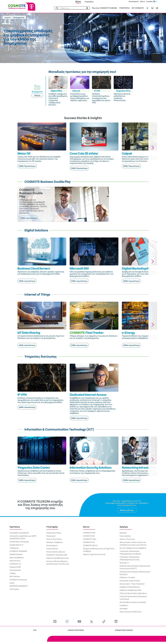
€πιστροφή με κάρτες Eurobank (133, 602)
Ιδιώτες (78, 1)
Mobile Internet (16, 554)
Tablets (13, 573)
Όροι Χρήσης (125, 536)
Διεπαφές (124, 608)
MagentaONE (15, 567)
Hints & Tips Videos (54, 539)
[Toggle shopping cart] (153, 8)
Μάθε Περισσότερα (27, 166)
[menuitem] (55, 621)
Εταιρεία (150, 1)
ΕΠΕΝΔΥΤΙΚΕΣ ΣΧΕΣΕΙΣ (124, 630)
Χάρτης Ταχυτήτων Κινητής (94, 554)
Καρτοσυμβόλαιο (17, 557)
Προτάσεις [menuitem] (15, 527)
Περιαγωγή (51, 536)
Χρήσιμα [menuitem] (124, 527)
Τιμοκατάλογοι (52, 549)
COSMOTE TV (15, 564)
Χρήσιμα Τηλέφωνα (54, 542)
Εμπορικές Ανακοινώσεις (130, 581)
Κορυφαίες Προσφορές (19, 533)
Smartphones (15, 570)
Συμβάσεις (124, 605)
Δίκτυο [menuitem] (86, 527)
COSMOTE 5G (89, 536)
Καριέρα (123, 533)
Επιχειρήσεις (89, 2)
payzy (12, 583)
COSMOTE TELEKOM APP (57, 555)
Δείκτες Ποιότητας (127, 539)
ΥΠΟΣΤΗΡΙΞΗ (124, 8)
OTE (35, 630)
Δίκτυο (143, 1)
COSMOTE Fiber (90, 539)
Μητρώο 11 (124, 563)
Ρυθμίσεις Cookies (127, 577)
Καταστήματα (134, 1)
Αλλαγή (37, 95)
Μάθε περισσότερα (29, 218)
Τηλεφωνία (14, 548)
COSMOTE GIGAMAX (18, 551)
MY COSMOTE (138, 8)
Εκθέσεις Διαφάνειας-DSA (130, 590)
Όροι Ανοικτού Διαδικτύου (131, 612)
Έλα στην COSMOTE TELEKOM (104, 8)
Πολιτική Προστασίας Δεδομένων (133, 593)
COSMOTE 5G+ (89, 533)
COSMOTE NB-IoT (90, 545)
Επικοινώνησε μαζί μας (56, 552)
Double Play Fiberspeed (19, 542)
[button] (147, 8)
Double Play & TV (16, 545)
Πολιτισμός (14, 589)
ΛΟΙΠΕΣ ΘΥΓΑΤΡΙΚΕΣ (76, 630)
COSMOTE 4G (89, 542)
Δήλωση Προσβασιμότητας (58, 558)
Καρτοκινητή (15, 561)
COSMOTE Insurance (18, 580)
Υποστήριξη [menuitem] (52, 527)
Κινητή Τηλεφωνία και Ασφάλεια (133, 548)
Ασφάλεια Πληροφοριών (130, 587)
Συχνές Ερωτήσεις (54, 533)
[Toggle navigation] (157, 8)
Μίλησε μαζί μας (127, 510)
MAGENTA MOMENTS (19, 586)
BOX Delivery (15, 576)
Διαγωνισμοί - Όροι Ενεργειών (132, 584)
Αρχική (7, 17)
